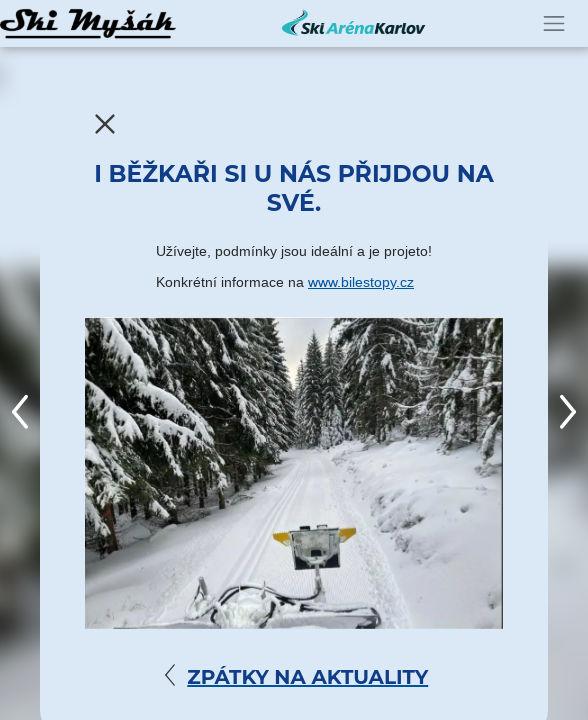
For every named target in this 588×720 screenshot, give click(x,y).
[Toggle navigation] (554, 23)
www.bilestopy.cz (361, 282)
